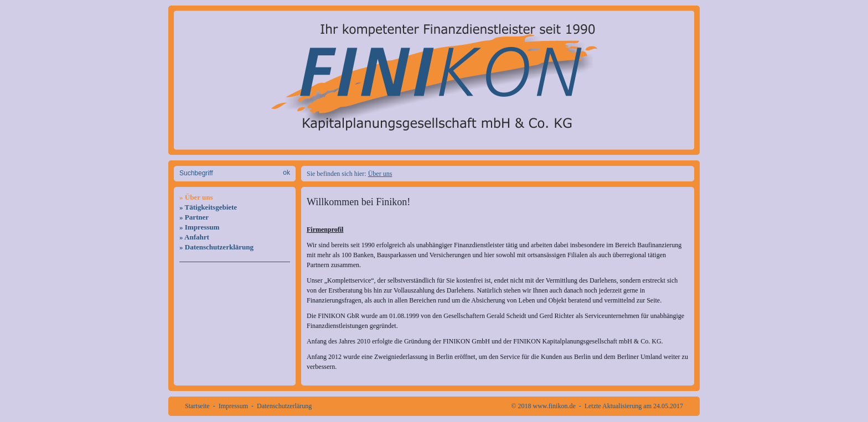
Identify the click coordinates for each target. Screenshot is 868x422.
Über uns (380, 174)
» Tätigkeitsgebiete (208, 207)
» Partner (194, 217)
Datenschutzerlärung (284, 406)
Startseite (197, 406)
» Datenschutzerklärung (216, 247)
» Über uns (196, 197)
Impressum (233, 406)
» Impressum (199, 227)
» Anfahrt (194, 237)
